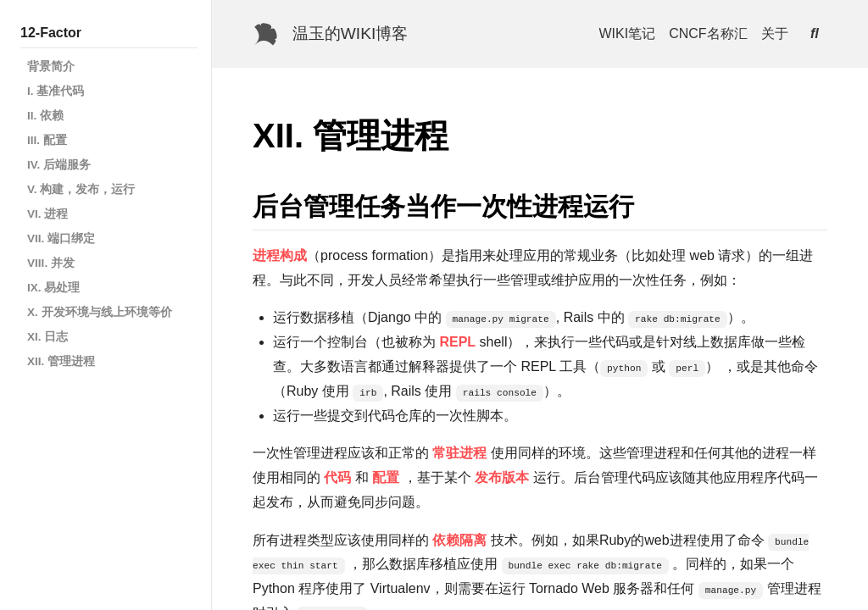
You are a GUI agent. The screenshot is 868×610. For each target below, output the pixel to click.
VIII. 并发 (51, 263)
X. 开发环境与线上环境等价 (100, 312)
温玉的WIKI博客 (351, 33)
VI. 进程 (47, 214)
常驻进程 (459, 453)
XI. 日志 (47, 337)
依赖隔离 (459, 540)
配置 (386, 477)
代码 (337, 477)
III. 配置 (47, 140)
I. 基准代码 (56, 91)
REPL (457, 342)
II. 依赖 (45, 116)
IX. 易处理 (53, 288)
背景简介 (51, 67)
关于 (775, 33)
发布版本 (502, 477)
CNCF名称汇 (708, 33)
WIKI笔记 (628, 33)
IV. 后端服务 (59, 165)
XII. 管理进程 (61, 361)
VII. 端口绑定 (61, 238)
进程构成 (280, 255)
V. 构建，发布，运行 (81, 189)
